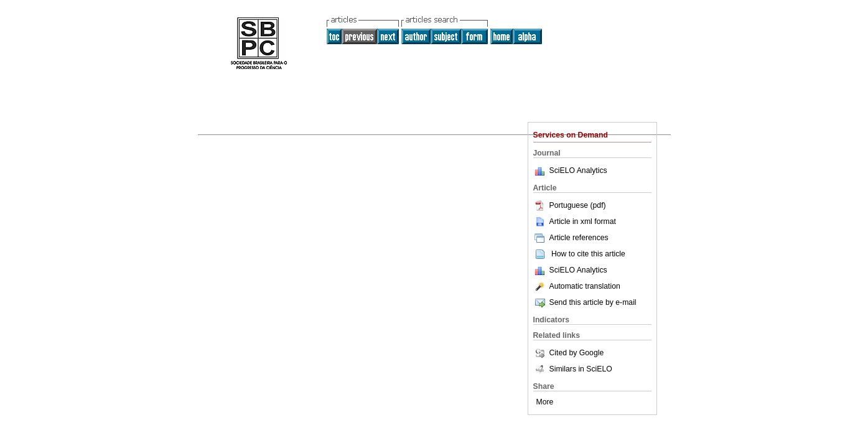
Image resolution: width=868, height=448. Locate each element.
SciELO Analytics (578, 170)
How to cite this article (588, 254)
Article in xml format (575, 222)
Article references (571, 238)
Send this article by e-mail (585, 302)
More (545, 402)
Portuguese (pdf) (570, 205)
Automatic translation (577, 286)
